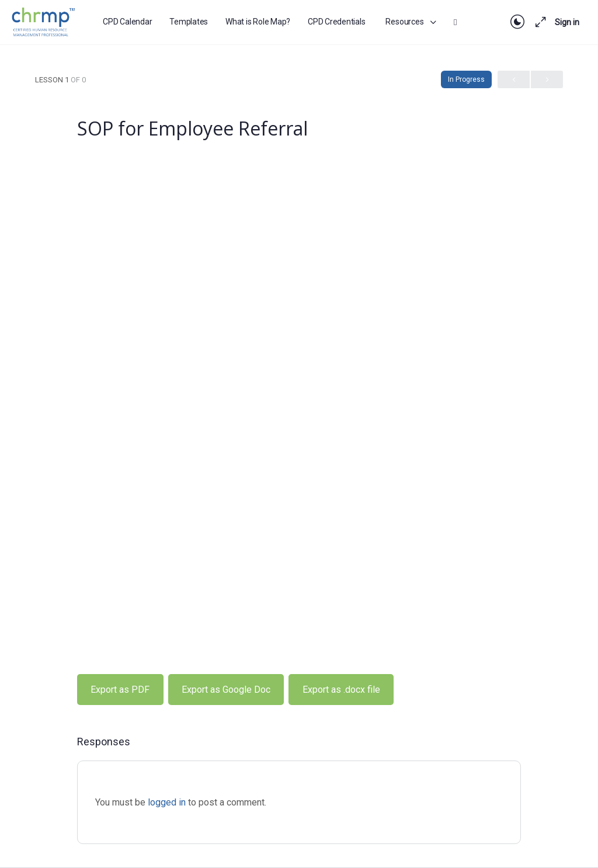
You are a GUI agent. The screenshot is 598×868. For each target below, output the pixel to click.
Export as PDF (120, 690)
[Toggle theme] (517, 22)
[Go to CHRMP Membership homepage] (44, 20)
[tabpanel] (299, 439)
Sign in (567, 22)
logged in (167, 802)
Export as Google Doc (226, 690)
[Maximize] (538, 22)
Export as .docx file (341, 690)
